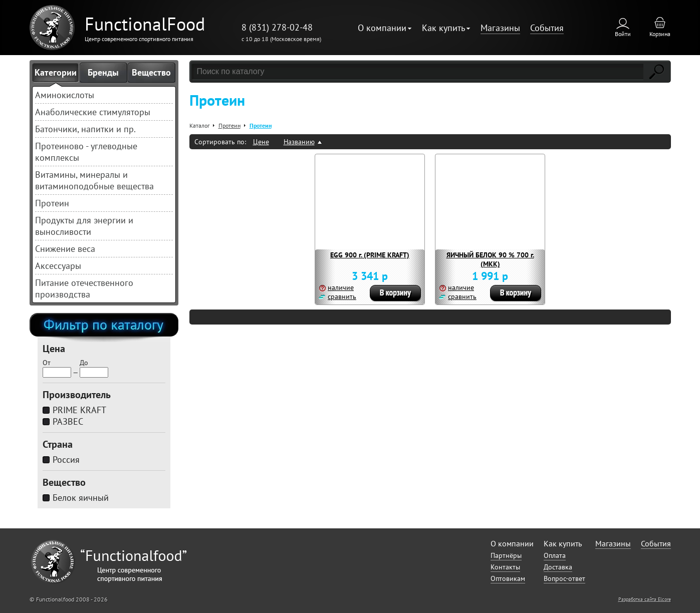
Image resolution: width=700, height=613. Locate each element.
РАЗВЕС (68, 421)
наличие (341, 287)
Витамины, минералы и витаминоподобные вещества (94, 180)
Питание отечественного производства (84, 288)
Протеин (52, 203)
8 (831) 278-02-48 (277, 27)
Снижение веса (65, 249)
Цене (261, 142)
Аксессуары (58, 266)
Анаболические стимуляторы (93, 112)
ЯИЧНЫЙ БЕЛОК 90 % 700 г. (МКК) (490, 259)
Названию (299, 142)
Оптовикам (508, 578)
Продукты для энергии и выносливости (84, 226)
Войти (623, 34)
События (547, 28)
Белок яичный (81, 498)
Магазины (500, 28)
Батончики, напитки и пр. (85, 129)
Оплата (555, 555)
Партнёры (506, 555)
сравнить (342, 296)
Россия (66, 459)
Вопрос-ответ (564, 578)
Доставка (558, 567)
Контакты (505, 567)
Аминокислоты (65, 95)
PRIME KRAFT (79, 410)
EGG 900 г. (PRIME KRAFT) (370, 255)
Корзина (660, 34)
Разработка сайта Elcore (645, 599)
